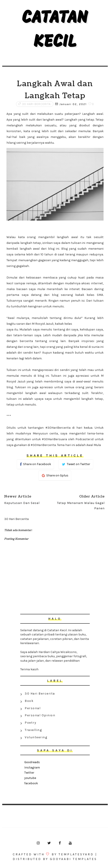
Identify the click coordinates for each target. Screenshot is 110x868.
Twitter (29, 773)
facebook (31, 783)
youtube (30, 778)
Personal (33, 708)
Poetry (31, 723)
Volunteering (36, 737)
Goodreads (32, 762)
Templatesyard (76, 854)
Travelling (33, 730)
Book (29, 701)
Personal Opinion (40, 715)
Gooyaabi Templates (73, 859)
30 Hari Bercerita (36, 104)
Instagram (32, 767)
